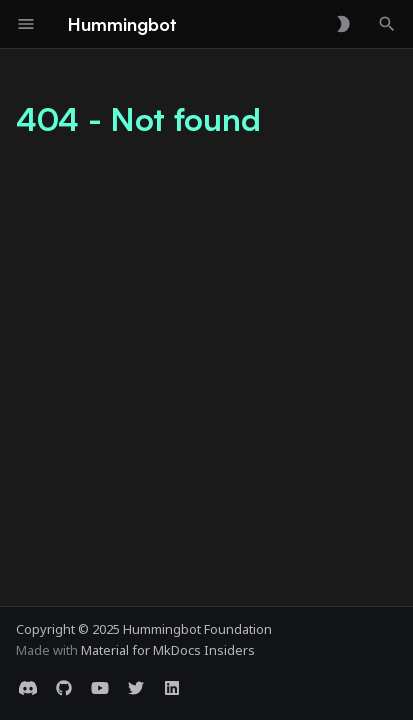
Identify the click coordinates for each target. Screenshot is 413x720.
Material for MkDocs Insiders (168, 650)
